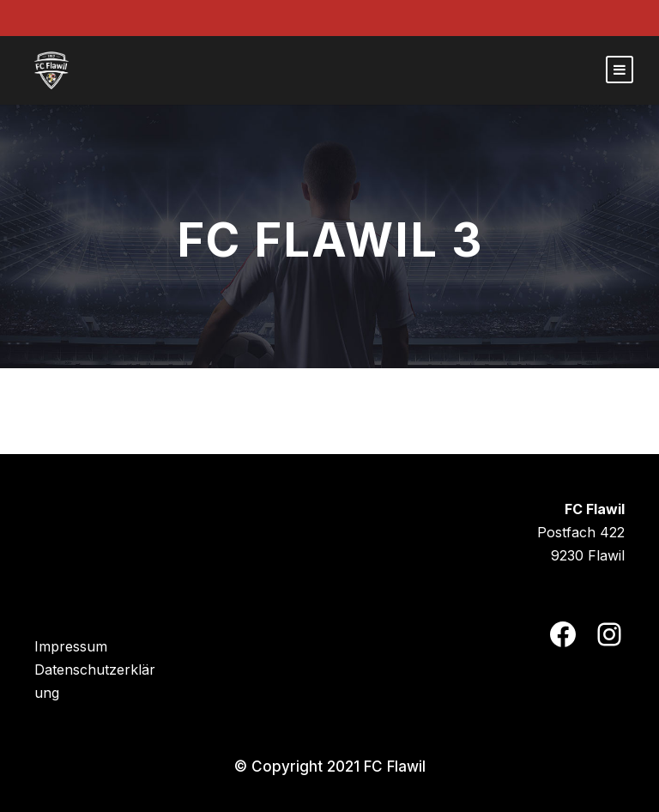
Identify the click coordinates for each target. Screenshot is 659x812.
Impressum (71, 646)
